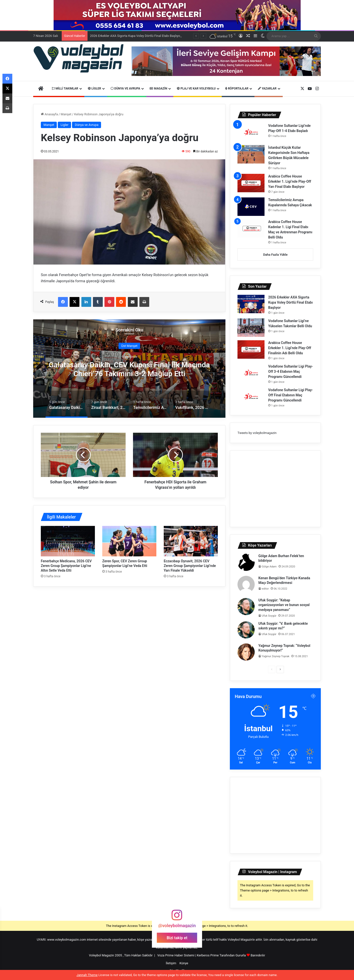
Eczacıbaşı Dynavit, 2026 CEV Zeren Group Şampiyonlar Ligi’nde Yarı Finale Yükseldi (190, 566)
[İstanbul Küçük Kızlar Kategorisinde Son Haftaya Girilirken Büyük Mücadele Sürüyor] (251, 154)
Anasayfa (49, 114)
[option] (129, 369)
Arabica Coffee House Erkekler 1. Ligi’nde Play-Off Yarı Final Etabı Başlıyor (290, 181)
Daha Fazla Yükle (275, 255)
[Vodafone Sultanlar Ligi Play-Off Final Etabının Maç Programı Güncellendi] (251, 397)
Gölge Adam (269, 567)
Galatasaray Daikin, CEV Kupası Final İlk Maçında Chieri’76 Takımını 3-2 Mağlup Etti (129, 369)
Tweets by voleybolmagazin (257, 433)
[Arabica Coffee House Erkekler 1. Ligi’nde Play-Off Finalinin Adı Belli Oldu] (251, 349)
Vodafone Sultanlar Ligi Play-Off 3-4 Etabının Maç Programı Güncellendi (291, 371)
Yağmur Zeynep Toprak (276, 656)
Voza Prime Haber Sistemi (176, 955)
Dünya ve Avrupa (125, 89)
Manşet (66, 114)
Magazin (158, 89)
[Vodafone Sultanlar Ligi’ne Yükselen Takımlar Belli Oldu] (251, 328)
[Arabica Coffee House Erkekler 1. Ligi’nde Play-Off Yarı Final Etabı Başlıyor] (251, 183)
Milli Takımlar (65, 89)
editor (265, 589)
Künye (184, 963)
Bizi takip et (177, 938)
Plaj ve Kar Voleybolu (196, 89)
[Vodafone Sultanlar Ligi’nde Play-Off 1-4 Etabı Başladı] (251, 132)
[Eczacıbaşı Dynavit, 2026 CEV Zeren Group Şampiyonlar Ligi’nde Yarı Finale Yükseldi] (191, 541)
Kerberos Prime (208, 955)
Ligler (94, 89)
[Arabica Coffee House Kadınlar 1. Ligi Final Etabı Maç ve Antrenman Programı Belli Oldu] (251, 229)
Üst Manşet (129, 346)
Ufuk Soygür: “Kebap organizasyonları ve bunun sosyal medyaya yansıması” (284, 605)
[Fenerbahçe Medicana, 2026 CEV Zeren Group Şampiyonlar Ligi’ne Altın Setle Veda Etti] (68, 541)
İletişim (171, 963)
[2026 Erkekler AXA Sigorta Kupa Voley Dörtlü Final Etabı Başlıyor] (251, 304)
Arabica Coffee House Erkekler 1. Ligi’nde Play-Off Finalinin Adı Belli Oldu (290, 348)
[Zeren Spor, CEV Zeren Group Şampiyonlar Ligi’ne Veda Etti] (129, 541)
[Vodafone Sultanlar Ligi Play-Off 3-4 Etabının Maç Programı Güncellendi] (251, 373)
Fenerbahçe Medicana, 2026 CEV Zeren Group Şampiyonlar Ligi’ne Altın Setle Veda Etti (66, 566)
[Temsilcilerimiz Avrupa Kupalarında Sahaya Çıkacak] (251, 207)
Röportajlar (237, 89)
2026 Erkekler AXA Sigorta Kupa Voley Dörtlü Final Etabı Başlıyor (290, 302)
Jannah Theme (87, 975)
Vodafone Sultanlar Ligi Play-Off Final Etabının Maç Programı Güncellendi (291, 395)
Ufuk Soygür (269, 616)
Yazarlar (267, 89)
